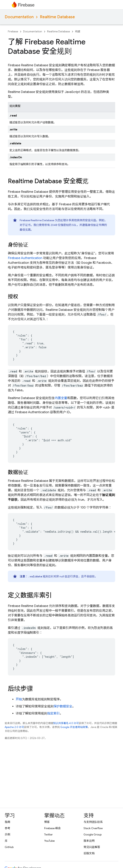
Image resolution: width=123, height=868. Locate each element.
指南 (7, 822)
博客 (47, 822)
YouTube (49, 841)
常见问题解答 (92, 847)
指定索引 (53, 713)
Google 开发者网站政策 (74, 727)
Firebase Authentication (25, 258)
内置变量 (61, 398)
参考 (7, 828)
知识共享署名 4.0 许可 (66, 723)
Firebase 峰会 (52, 828)
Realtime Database (57, 17)
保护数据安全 (63, 706)
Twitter (48, 834)
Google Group (93, 834)
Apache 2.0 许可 (14, 727)
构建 (78, 31)
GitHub (9, 847)
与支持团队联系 (93, 822)
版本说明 (89, 841)
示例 (7, 834)
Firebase (13, 31)
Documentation (19, 17)
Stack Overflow (93, 828)
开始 (19, 699)
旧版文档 (89, 853)
